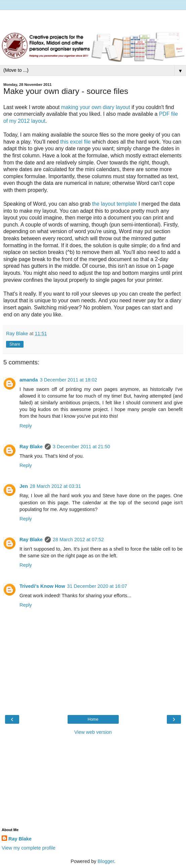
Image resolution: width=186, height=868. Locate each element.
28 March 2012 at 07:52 (78, 540)
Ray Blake (31, 447)
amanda (29, 380)
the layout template (115, 204)
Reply (26, 426)
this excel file (76, 142)
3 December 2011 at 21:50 (81, 447)
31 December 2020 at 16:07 (97, 586)
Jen (24, 486)
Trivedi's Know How (42, 586)
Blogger (106, 861)
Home (93, 719)
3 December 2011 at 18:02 (68, 380)
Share (15, 344)
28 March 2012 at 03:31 (55, 486)
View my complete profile (29, 848)
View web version (93, 732)
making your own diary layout (96, 107)
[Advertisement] (93, 18)
